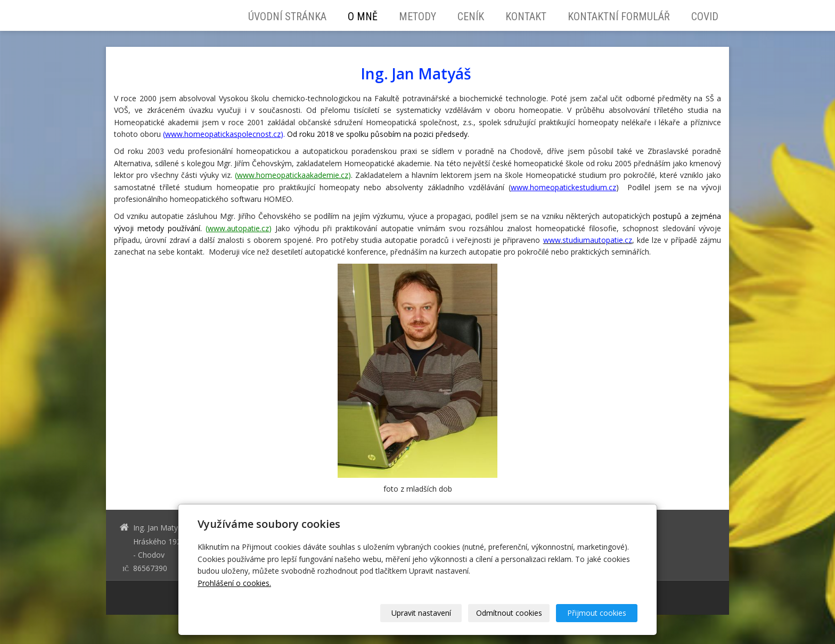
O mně (363, 17)
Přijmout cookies (597, 613)
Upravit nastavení (421, 613)
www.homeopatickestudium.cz (563, 187)
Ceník (471, 17)
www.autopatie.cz (238, 228)
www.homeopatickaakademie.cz (293, 175)
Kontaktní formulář (619, 17)
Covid (705, 17)
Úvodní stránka (287, 17)
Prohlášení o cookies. (234, 583)
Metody (418, 17)
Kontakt (526, 17)
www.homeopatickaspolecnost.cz (223, 134)
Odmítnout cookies (509, 613)
